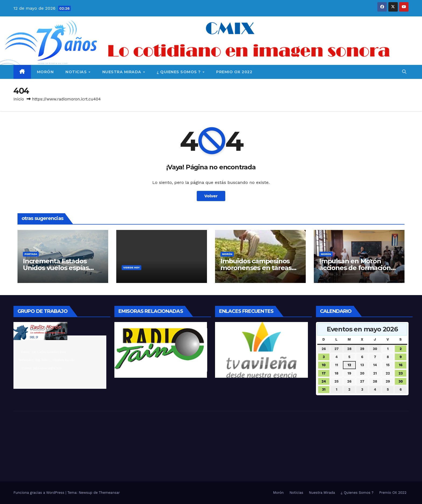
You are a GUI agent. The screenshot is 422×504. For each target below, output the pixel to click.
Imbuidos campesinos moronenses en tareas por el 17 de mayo (256, 268)
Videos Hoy (131, 267)
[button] (404, 72)
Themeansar (109, 493)
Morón (45, 72)
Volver (211, 196)
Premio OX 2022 (234, 72)
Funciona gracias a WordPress (39, 493)
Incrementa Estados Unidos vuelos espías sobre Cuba (56, 268)
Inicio (19, 99)
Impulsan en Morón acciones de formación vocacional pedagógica (355, 268)
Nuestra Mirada (122, 72)
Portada (31, 254)
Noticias (77, 72)
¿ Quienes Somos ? (179, 72)
